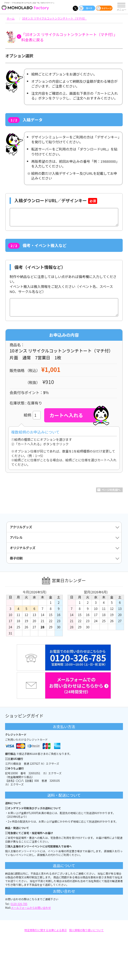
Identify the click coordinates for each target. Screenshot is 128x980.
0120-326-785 (19, 904)
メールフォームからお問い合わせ (31, 908)
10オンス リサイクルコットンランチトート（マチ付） (54, 18)
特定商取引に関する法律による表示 (46, 930)
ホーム (11, 18)
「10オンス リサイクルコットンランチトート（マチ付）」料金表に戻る (69, 37)
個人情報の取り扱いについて (86, 930)
